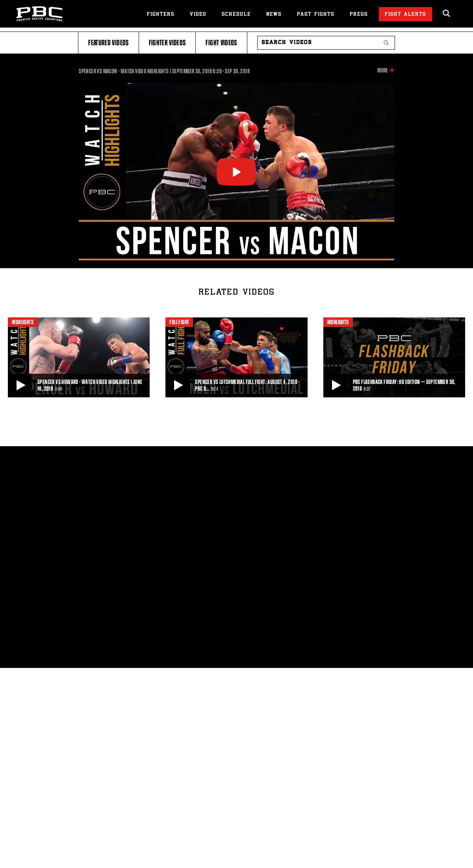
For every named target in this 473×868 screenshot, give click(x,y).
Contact (90, 468)
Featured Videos (108, 43)
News (274, 15)
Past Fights (316, 15)
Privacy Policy (135, 468)
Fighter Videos (167, 43)
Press (359, 15)
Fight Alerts (405, 15)
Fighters (161, 15)
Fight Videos (221, 43)
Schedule (236, 15)
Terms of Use (188, 468)
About (33, 468)
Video (198, 15)
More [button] (383, 70)
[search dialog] (447, 13)
